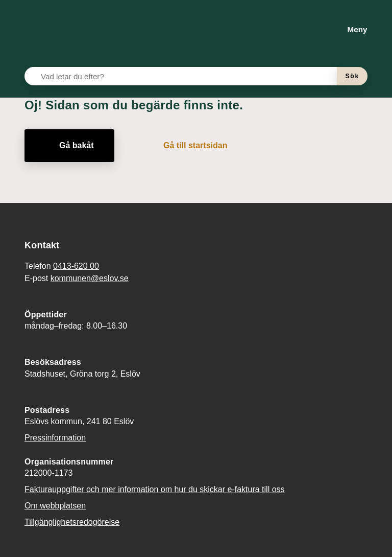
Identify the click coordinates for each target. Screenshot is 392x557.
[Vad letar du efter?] (187, 76)
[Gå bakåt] (69, 146)
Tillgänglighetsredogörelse (72, 522)
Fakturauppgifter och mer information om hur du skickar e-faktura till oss (155, 489)
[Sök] (352, 76)
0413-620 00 (76, 266)
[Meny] (349, 30)
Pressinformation (55, 438)
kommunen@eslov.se (90, 278)
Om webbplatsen (55, 506)
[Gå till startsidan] (188, 146)
